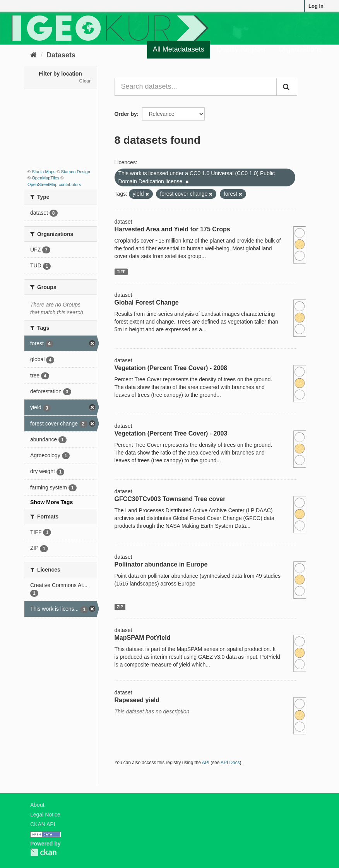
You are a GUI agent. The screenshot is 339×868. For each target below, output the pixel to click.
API (206, 763)
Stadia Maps (44, 172)
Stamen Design (76, 172)
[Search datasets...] (196, 87)
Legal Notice (45, 815)
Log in (316, 6)
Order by (126, 114)
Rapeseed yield (137, 700)
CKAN (43, 852)
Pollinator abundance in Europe (161, 564)
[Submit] (287, 87)
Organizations (300, 49)
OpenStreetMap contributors (54, 184)
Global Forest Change (147, 302)
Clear (85, 81)
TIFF (121, 272)
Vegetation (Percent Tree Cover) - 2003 (171, 433)
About (37, 805)
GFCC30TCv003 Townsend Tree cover (170, 499)
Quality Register (241, 49)
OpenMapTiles (45, 178)
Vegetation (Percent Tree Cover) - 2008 (171, 368)
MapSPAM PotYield (143, 638)
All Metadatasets (179, 49)
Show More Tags (51, 502)
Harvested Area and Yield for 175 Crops (172, 229)
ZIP (120, 607)
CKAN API (43, 824)
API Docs (230, 763)
